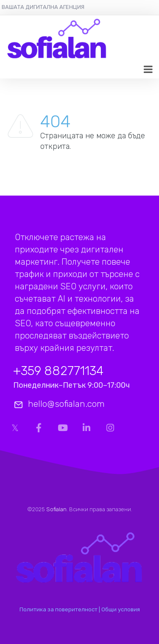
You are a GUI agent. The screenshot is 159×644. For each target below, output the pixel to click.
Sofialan (56, 509)
